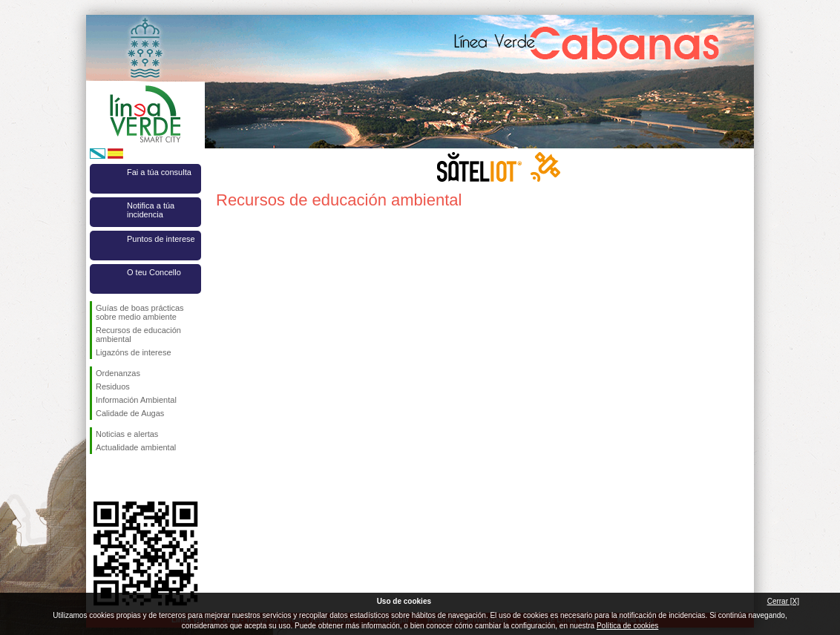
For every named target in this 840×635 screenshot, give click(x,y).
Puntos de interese (161, 239)
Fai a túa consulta (159, 172)
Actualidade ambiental (136, 447)
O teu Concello (154, 272)
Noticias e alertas (127, 434)
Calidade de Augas (130, 413)
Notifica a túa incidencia (151, 210)
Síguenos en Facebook (99, 478)
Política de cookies (627, 626)
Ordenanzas (118, 373)
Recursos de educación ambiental (138, 335)
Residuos (113, 386)
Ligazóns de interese (134, 352)
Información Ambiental (136, 400)
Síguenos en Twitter (123, 478)
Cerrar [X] (783, 601)
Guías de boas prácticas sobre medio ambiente (140, 312)
